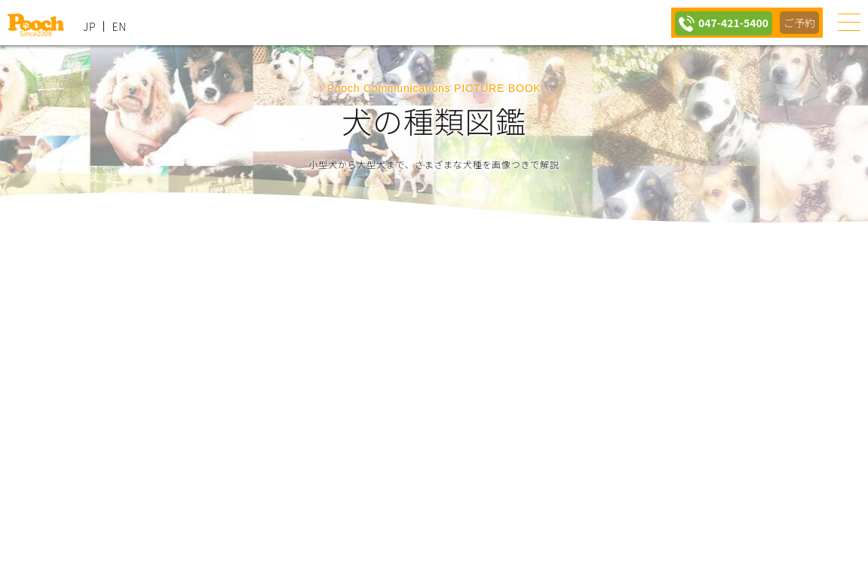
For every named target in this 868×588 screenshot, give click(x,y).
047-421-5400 (728, 23)
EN (119, 26)
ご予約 (799, 23)
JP (89, 26)
